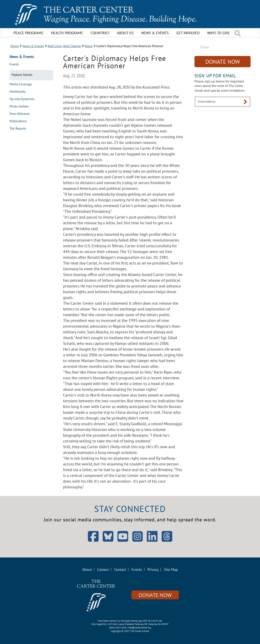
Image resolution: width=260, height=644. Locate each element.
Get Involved (188, 33)
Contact (120, 569)
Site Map (171, 569)
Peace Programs (28, 33)
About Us (125, 33)
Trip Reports (18, 129)
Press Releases (20, 114)
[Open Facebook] (93, 540)
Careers (103, 569)
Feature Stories (22, 75)
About (87, 569)
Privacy (153, 569)
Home (14, 46)
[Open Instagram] (137, 536)
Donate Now (223, 62)
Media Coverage (21, 84)
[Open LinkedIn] (152, 540)
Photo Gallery (19, 106)
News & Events (155, 33)
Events (14, 64)
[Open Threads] (167, 540)
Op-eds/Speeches (22, 99)
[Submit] (245, 102)
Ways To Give (219, 33)
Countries (100, 33)
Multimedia (17, 92)
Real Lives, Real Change (64, 46)
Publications (18, 121)
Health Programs (67, 33)
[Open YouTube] (123, 540)
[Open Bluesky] (108, 540)
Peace (89, 46)
